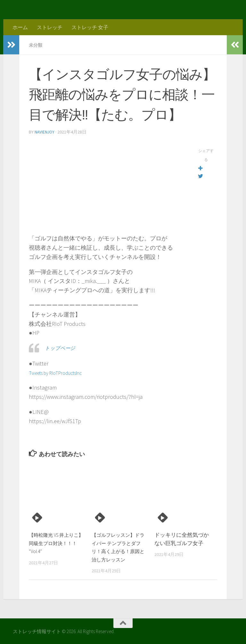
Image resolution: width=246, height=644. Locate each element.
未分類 (37, 45)
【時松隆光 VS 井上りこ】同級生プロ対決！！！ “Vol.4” (54, 542)
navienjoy (45, 132)
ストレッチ (50, 27)
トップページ (62, 347)
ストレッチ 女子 (90, 27)
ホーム (20, 27)
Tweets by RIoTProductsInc (61, 372)
